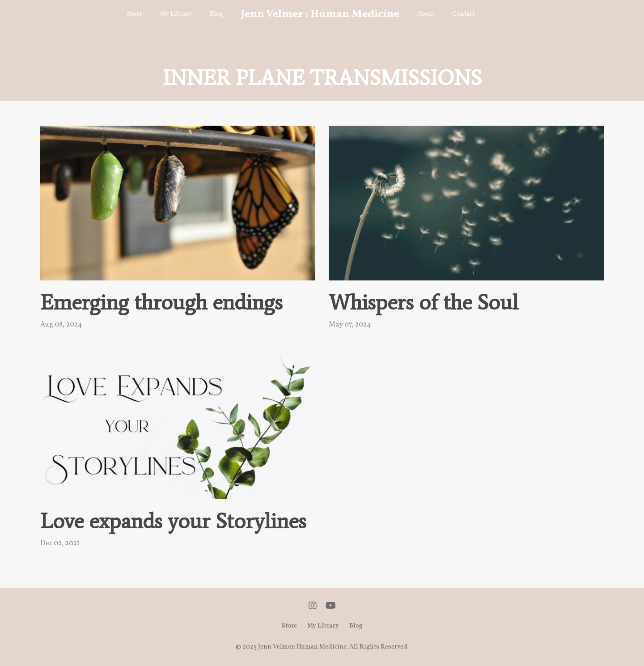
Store (135, 14)
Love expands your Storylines (173, 521)
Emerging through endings (161, 302)
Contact (463, 14)
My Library (176, 14)
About (426, 14)
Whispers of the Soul (424, 302)
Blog (216, 14)
